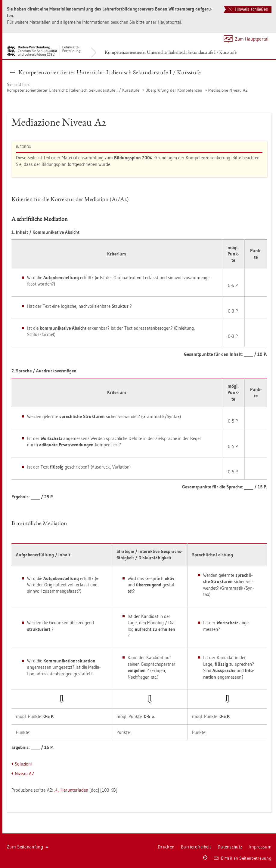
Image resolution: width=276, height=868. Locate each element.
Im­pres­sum (260, 847)
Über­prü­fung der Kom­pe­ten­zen (174, 90)
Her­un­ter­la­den (74, 790)
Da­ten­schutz (230, 847)
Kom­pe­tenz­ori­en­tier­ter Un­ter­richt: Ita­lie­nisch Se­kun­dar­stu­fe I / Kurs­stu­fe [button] (105, 72)
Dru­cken (166, 847)
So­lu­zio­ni (23, 764)
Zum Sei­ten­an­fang (28, 847)
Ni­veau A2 (24, 773)
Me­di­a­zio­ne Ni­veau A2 (228, 90)
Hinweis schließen (248, 9)
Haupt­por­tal (169, 22)
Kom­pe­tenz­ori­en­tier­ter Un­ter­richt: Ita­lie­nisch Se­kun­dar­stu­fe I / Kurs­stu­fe (171, 52)
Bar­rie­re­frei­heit (196, 847)
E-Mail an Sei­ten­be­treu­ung (243, 858)
